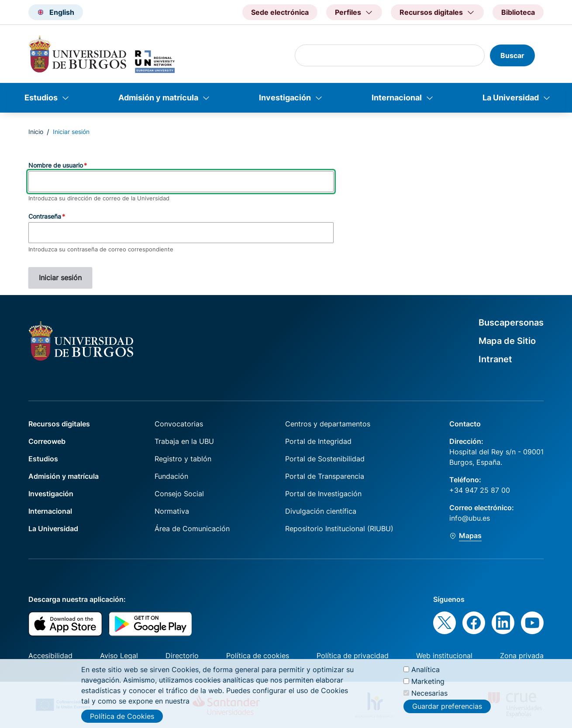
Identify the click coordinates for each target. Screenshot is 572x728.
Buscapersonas (511, 323)
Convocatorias (179, 424)
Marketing (428, 684)
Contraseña (45, 216)
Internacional (397, 98)
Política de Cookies (122, 719)
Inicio (36, 132)
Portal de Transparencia (325, 476)
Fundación (171, 476)
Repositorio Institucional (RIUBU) (339, 529)
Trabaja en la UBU (184, 441)
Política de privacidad (353, 656)
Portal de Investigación (323, 494)
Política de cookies (258, 656)
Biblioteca (518, 12)
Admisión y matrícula (158, 98)
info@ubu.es (470, 518)
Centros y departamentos (328, 424)
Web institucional (444, 656)
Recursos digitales (59, 424)
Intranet (495, 359)
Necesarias (429, 696)
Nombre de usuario (56, 165)
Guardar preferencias (447, 710)
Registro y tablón (183, 459)
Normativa (172, 511)
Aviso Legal (119, 656)
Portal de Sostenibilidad (325, 459)
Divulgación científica (321, 511)
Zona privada (522, 656)
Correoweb (47, 441)
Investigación (285, 98)
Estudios (41, 98)
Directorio (182, 656)
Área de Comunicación (192, 529)
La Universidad (511, 98)
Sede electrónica (280, 12)
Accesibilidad (50, 656)
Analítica (426, 673)
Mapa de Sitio (507, 341)
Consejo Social (179, 494)
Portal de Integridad (318, 441)
